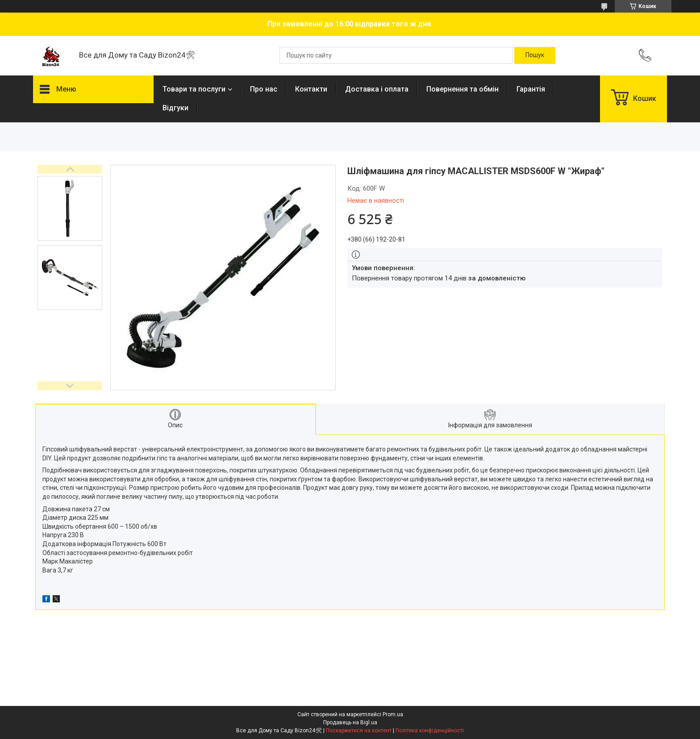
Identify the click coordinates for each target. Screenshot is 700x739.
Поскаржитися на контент (359, 731)
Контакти (311, 89)
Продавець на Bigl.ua (350, 722)
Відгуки (175, 108)
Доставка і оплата (377, 89)
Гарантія (531, 89)
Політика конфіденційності (430, 731)
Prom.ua (393, 714)
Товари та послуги (194, 89)
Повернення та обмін (462, 89)
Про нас (264, 89)
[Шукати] (535, 55)
